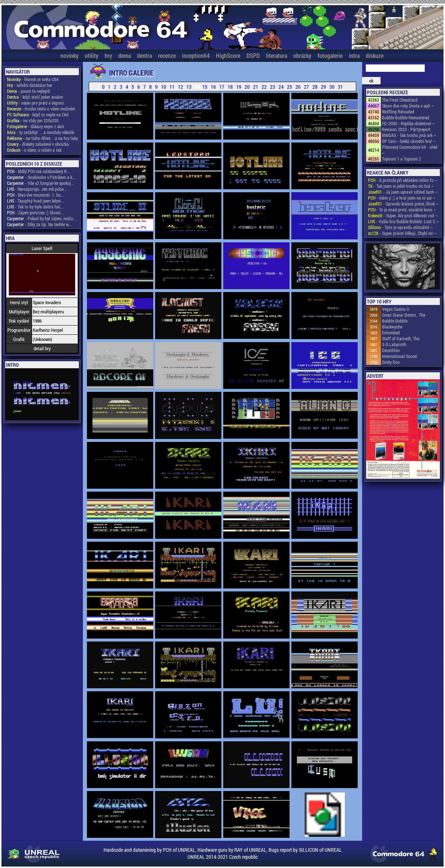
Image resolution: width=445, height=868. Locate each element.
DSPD (253, 55)
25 (290, 87)
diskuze (375, 55)
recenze (167, 55)
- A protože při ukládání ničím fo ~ (403, 180)
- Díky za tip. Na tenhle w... (39, 224)
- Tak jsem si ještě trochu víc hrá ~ (401, 186)
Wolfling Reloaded (398, 112)
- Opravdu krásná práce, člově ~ (403, 204)
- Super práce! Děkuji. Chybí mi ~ (402, 233)
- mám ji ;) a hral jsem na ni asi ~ (402, 198)
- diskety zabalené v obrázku (38, 144)
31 (340, 87)
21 (256, 87)
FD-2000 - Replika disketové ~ (408, 123)
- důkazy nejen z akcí (36, 126)
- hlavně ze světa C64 (33, 79)
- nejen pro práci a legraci (35, 103)
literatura (276, 55)
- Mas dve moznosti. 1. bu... (36, 195)
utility (92, 55)
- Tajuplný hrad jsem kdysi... (36, 201)
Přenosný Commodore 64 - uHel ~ (410, 150)
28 (315, 87)
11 (172, 87)
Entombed (391, 333)
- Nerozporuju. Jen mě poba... (37, 189)
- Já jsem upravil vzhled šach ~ (403, 192)
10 (164, 87)
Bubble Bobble (395, 321)
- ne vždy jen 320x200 (33, 120)
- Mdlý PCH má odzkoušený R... (38, 171)
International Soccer (400, 356)
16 (213, 87)
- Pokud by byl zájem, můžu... (42, 218)
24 (281, 87)
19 (239, 87)
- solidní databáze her (30, 85)
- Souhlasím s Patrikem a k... (41, 177)
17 (222, 87)
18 (230, 87)
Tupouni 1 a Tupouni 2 (402, 159)
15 (205, 87)
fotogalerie (330, 55)
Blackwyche (392, 327)
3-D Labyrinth (394, 344)
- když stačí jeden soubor (35, 97)
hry (108, 55)
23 (273, 87)
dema (125, 55)
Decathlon (391, 350)
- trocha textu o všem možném (41, 109)
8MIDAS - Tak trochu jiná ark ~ (409, 135)
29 (323, 87)
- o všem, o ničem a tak (34, 150)
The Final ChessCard (400, 100)
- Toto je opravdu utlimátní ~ (400, 227)
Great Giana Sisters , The (404, 315)
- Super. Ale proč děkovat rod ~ (403, 215)
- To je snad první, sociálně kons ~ (402, 210)
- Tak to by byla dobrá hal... (35, 207)
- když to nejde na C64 (38, 115)
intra (354, 55)
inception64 (196, 55)
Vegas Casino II (395, 309)
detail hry (42, 348)
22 (264, 87)
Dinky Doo (391, 362)
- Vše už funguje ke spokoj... (41, 183)
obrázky (302, 55)
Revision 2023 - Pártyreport (406, 129)
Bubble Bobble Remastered (406, 117)
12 (181, 87)
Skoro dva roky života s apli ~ (408, 106)
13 (189, 87)
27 (306, 87)
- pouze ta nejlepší (29, 91)
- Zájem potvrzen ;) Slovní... (35, 212)
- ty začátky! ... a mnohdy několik (41, 132)
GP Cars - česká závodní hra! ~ (409, 141)
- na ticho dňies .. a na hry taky (42, 138)
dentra (144, 55)
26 (298, 87)
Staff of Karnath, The (401, 338)
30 (332, 87)
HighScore (228, 55)
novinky (69, 55)
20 (247, 87)
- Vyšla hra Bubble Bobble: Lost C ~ (403, 221)
